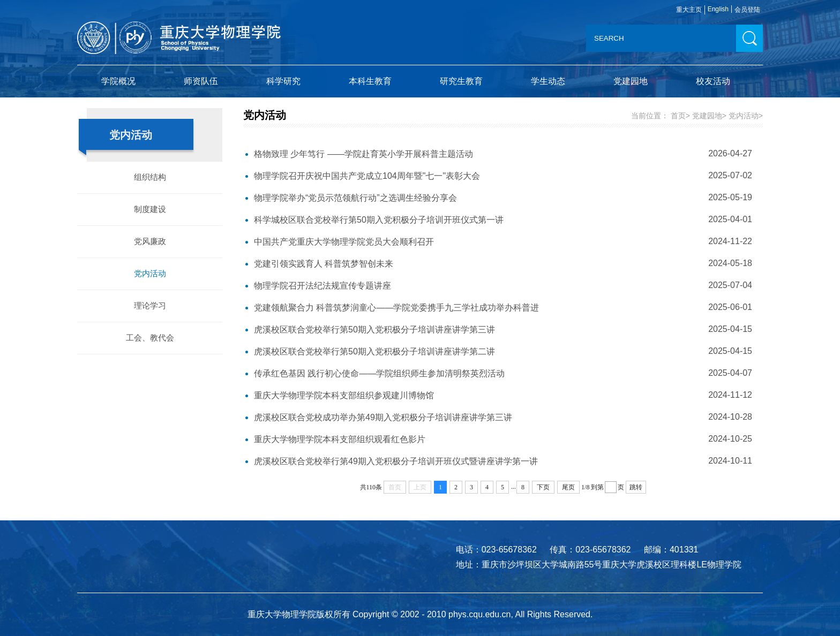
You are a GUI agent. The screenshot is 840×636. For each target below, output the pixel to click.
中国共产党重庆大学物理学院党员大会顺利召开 (344, 242)
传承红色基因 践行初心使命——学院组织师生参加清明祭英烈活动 (379, 373)
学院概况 (118, 81)
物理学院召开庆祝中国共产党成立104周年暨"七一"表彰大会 (367, 176)
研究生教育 (461, 81)
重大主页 (689, 10)
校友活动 (713, 81)
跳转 (636, 487)
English (718, 9)
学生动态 (548, 81)
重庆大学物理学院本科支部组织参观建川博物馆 (344, 395)
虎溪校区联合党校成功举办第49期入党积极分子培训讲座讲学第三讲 (383, 417)
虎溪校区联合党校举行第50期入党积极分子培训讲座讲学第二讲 (374, 351)
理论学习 (150, 305)
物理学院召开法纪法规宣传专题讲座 (322, 286)
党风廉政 (150, 241)
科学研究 (283, 81)
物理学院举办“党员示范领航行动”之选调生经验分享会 (355, 198)
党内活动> (746, 116)
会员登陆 (747, 10)
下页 (543, 487)
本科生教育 (370, 81)
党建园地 (631, 81)
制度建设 (150, 209)
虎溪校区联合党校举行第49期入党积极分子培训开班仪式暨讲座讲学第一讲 (396, 461)
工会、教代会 (150, 338)
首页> (680, 116)
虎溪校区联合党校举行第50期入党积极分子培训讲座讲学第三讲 (374, 330)
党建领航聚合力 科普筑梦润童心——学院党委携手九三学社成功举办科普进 (396, 308)
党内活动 (150, 273)
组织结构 (150, 177)
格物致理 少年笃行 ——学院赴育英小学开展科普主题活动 (363, 154)
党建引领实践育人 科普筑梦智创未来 (324, 264)
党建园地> (709, 116)
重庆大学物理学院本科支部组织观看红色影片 (340, 439)
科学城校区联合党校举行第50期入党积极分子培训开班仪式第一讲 (379, 220)
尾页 (568, 487)
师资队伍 (201, 81)
